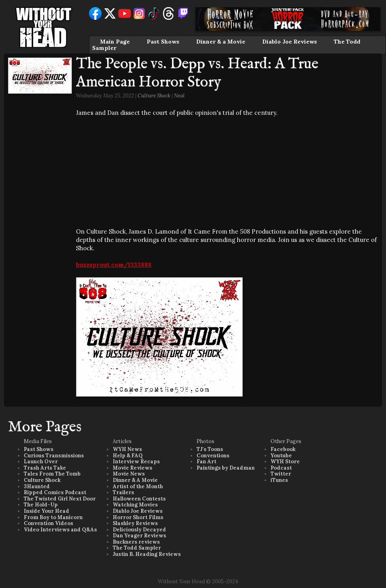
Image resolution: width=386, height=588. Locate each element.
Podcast (281, 468)
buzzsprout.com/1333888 (114, 265)
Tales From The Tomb (52, 474)
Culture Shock (154, 96)
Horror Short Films (138, 517)
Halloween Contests (139, 499)
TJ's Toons (210, 449)
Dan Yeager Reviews (139, 536)
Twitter (281, 474)
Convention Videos (48, 523)
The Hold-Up (41, 505)
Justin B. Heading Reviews (147, 554)
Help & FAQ (128, 456)
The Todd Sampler (137, 548)
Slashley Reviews (135, 523)
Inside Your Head (46, 511)
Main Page (115, 42)
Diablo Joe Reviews (289, 42)
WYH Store (285, 461)
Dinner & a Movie (221, 42)
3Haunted (37, 486)
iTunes (279, 480)
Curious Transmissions (54, 456)
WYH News (127, 449)
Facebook (283, 449)
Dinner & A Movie (135, 480)
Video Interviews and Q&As (60, 530)
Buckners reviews (136, 542)
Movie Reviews (132, 468)
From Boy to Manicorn (53, 517)
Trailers (123, 492)
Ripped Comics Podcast (55, 492)
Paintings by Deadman (226, 468)
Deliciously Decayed (139, 530)
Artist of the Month (138, 486)
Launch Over (41, 461)
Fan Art (206, 461)
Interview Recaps (136, 461)
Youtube (281, 456)
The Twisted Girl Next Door (60, 499)
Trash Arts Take (45, 468)
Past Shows (163, 42)
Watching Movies (135, 505)
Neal (179, 96)
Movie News (129, 474)
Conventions (213, 456)
